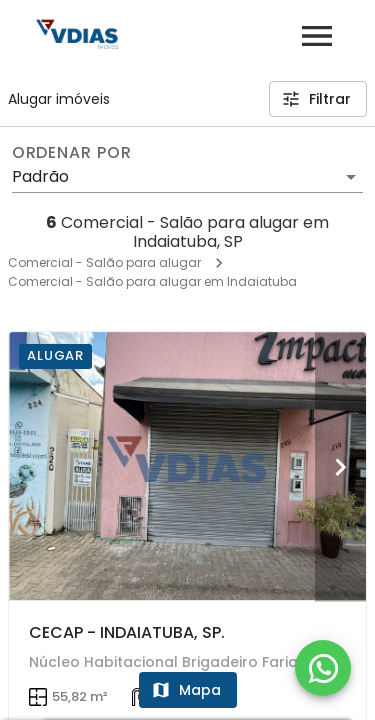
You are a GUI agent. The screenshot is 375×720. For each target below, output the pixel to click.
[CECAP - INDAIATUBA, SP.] (187, 466)
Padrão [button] (40, 176)
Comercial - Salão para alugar (104, 262)
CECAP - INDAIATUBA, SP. (127, 632)
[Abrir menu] (317, 36)
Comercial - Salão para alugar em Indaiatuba (152, 281)
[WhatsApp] (323, 668)
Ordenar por (72, 153)
